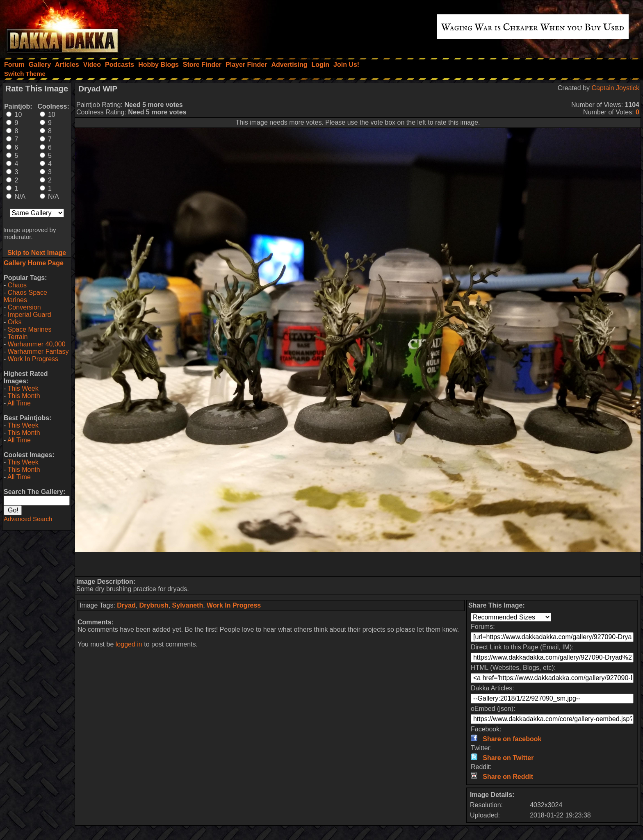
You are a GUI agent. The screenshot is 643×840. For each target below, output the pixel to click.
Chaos (17, 285)
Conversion (24, 307)
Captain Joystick (616, 88)
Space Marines (30, 329)
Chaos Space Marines (25, 296)
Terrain (17, 337)
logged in (129, 644)
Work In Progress (33, 359)
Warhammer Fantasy (38, 352)
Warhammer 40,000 (37, 344)
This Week (23, 388)
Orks (15, 322)
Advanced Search (28, 519)
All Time (19, 403)
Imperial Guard (30, 315)
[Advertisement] (358, 564)
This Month (24, 396)
